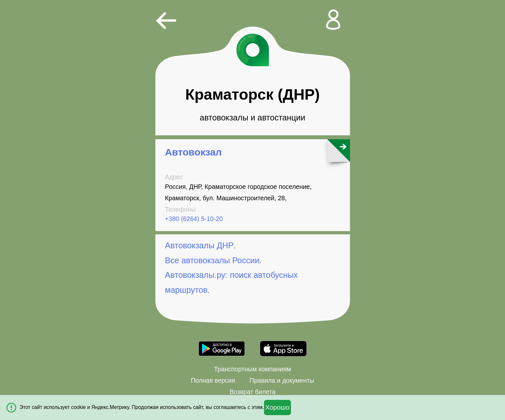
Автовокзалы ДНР (199, 245)
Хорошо (277, 407)
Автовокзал (193, 152)
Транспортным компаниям (252, 369)
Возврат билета (253, 392)
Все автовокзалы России (212, 260)
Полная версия (213, 380)
